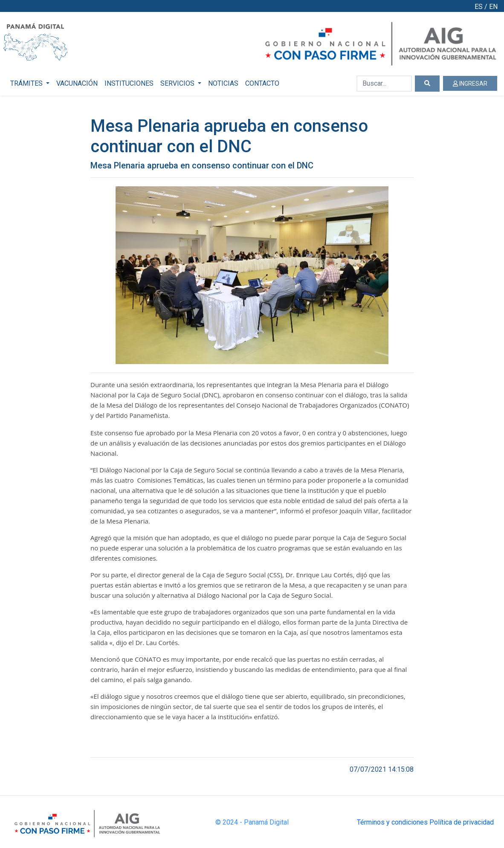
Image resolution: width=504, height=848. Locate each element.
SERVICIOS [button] (178, 83)
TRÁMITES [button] (27, 83)
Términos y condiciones (392, 822)
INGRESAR (470, 84)
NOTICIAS (223, 83)
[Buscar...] (384, 84)
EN (493, 7)
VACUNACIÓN (77, 83)
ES (479, 7)
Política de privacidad (462, 822)
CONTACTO (262, 83)
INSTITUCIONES (129, 83)
